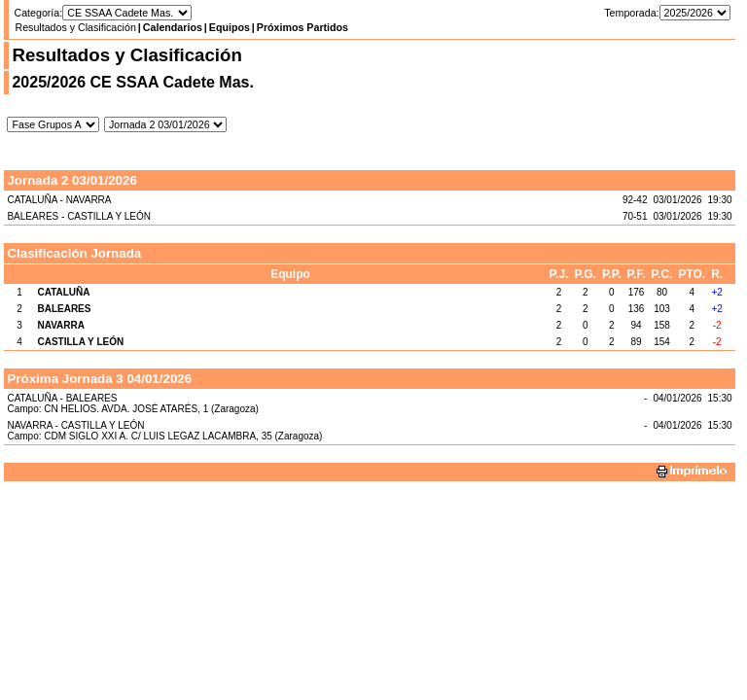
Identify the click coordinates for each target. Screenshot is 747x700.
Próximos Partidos (302, 27)
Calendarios (173, 27)
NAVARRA (61, 325)
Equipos (230, 27)
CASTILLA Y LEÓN (80, 342)
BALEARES (64, 309)
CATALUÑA (63, 292)
